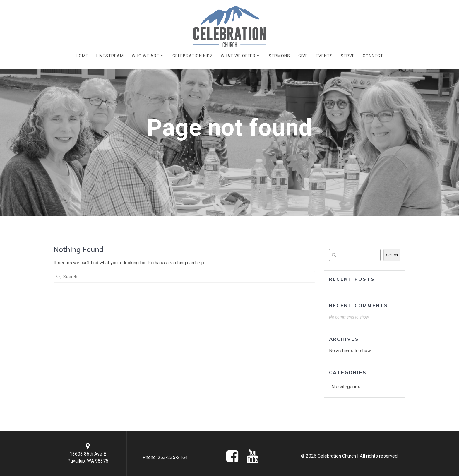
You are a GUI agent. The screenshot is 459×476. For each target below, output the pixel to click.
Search (392, 255)
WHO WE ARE (145, 56)
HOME (82, 56)
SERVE (348, 56)
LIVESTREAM (110, 56)
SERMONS (279, 56)
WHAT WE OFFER (238, 56)
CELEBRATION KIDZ (193, 56)
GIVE (303, 56)
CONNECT (373, 56)
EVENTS (324, 56)
